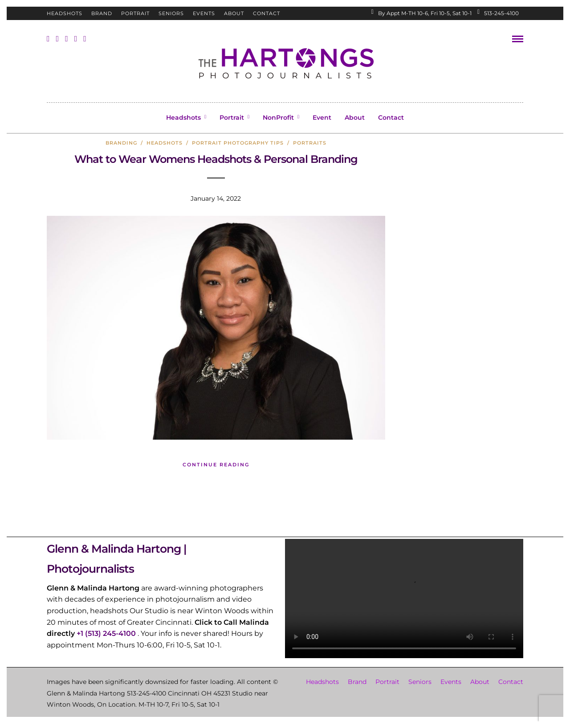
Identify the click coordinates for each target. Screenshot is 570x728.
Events (204, 13)
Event (322, 117)
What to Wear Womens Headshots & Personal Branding (216, 159)
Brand (102, 13)
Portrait (135, 13)
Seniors (171, 13)
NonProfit (278, 117)
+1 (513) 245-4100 (106, 633)
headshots (165, 143)
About (234, 13)
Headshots (65, 13)
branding (121, 143)
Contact (267, 13)
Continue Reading (216, 465)
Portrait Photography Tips (238, 143)
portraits (310, 143)
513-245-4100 (498, 13)
